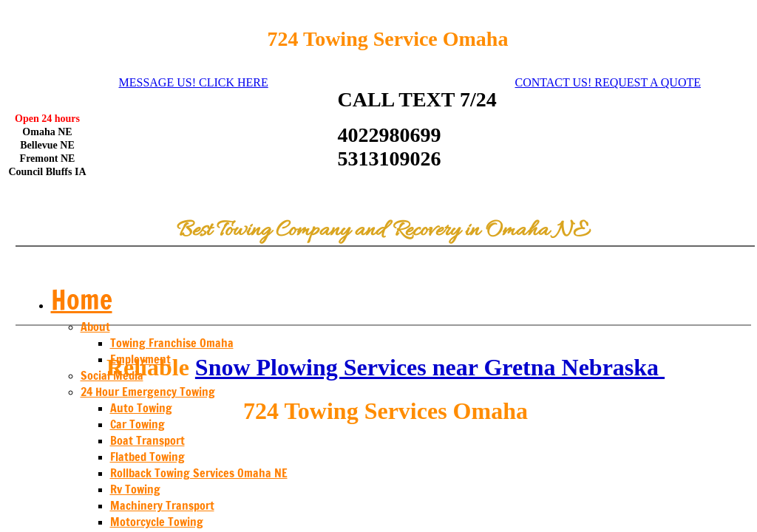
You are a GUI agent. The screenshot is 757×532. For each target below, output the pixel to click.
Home (82, 300)
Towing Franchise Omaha (172, 343)
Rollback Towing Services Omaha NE (199, 473)
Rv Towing (135, 489)
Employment (140, 359)
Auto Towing (141, 408)
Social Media (112, 375)
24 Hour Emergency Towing (148, 392)
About (95, 327)
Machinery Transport (162, 505)
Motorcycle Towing (157, 522)
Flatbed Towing (147, 457)
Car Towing (138, 424)
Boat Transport (147, 440)
